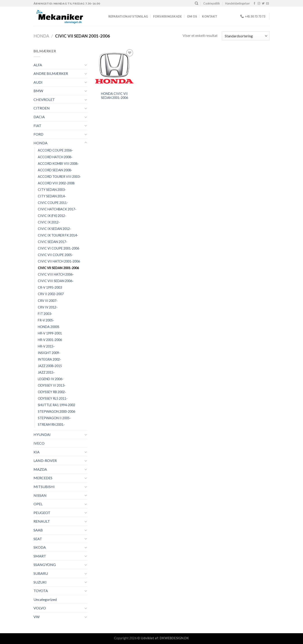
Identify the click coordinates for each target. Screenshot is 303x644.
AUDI (38, 82)
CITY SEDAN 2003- (52, 190)
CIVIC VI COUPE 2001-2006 (58, 248)
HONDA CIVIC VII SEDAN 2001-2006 (114, 96)
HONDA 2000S (49, 327)
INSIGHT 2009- (49, 353)
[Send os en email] (267, 4)
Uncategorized (45, 599)
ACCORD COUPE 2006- (55, 150)
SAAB (38, 530)
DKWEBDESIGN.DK (174, 638)
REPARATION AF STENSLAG (128, 16)
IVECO (39, 443)
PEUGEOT (42, 513)
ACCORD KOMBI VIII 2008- (58, 164)
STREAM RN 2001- (51, 425)
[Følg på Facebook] (254, 4)
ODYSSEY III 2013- (52, 385)
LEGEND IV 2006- (51, 379)
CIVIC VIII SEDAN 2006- (56, 281)
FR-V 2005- (46, 320)
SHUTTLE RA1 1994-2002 (56, 405)
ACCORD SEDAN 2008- (55, 170)
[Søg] (196, 3)
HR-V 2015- (46, 346)
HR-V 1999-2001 (50, 333)
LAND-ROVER (45, 460)
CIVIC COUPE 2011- (53, 203)
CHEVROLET (44, 99)
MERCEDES (43, 478)
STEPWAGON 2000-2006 (56, 411)
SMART (40, 556)
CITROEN (42, 108)
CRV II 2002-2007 (51, 294)
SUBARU (41, 573)
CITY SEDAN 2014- (52, 196)
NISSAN (40, 495)
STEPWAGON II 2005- (54, 418)
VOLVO (40, 608)
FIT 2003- (45, 314)
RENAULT (42, 521)
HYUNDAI (42, 434)
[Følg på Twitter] (263, 4)
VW (37, 617)
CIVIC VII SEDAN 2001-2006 (58, 268)
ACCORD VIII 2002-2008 (56, 183)
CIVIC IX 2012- (49, 222)
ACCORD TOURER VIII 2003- (59, 177)
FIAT (37, 126)
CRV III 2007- (48, 301)
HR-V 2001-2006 (50, 340)
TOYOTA (41, 591)
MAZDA (40, 469)
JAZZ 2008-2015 (50, 366)
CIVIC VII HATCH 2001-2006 (59, 261)
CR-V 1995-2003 (50, 287)
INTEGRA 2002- (49, 359)
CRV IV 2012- (48, 307)
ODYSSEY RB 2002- (52, 392)
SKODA (40, 547)
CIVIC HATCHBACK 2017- (57, 209)
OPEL (38, 504)
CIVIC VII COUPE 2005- (55, 255)
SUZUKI (40, 582)
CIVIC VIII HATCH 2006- (56, 274)
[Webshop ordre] (246, 36)
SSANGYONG (45, 565)
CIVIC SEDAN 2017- (53, 242)
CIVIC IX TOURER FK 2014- (58, 235)
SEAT (38, 539)
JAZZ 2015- (46, 372)
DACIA (39, 117)
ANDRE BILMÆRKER (51, 73)
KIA (37, 452)
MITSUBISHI (44, 487)
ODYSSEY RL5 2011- (53, 398)
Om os (192, 16)
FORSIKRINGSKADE (168, 16)
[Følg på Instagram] (259, 4)
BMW (38, 91)
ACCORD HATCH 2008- (55, 157)
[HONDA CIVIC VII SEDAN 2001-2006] (114, 68)
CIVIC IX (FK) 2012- (52, 216)
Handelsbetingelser (238, 3)
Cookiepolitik (212, 3)
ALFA (38, 65)
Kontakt (210, 16)
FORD (38, 134)
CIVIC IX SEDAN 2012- (54, 229)
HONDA (41, 36)
